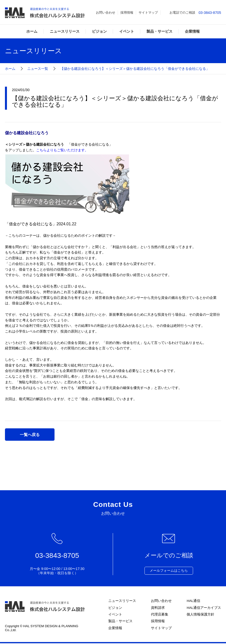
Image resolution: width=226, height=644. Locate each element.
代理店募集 (159, 615)
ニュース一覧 (38, 69)
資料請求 (158, 608)
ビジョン (99, 31)
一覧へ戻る (30, 435)
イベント (127, 31)
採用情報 (127, 13)
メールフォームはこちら (169, 571)
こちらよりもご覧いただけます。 (62, 150)
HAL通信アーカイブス (204, 608)
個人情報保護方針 (200, 615)
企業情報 (192, 31)
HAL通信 (193, 601)
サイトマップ (148, 13)
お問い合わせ (106, 13)
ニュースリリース (65, 31)
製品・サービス (159, 31)
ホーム (32, 31)
